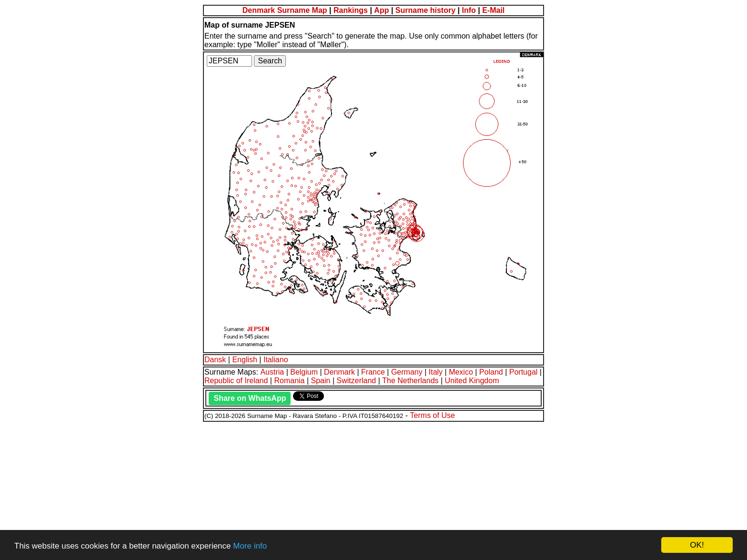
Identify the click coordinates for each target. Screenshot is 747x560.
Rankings (351, 10)
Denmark (339, 372)
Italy (436, 372)
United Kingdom (472, 381)
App (381, 10)
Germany (407, 372)
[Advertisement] (290, 489)
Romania (289, 381)
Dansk (215, 360)
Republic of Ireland (236, 381)
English (244, 360)
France (373, 372)
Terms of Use (433, 415)
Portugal (524, 372)
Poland (491, 372)
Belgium (304, 372)
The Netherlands (410, 381)
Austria (272, 372)
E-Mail (493, 10)
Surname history (425, 10)
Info (469, 10)
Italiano (276, 360)
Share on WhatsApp (250, 398)
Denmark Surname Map (285, 10)
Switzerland (357, 381)
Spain (321, 381)
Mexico (461, 372)
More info (250, 546)
